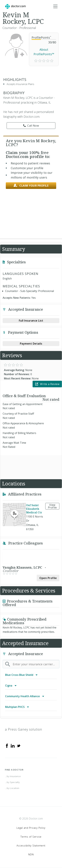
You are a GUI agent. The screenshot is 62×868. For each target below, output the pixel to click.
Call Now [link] (31, 126)
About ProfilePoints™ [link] (44, 52)
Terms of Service (31, 837)
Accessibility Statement (31, 845)
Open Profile (48, 578)
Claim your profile (31, 186)
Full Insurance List (31, 321)
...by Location (12, 788)
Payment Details (31, 344)
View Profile (52, 506)
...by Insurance (13, 776)
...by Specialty (12, 782)
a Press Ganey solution (24, 729)
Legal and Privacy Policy (31, 828)
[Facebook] (7, 745)
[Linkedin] (13, 745)
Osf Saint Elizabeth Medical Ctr (34, 509)
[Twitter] (19, 745)
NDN (31, 854)
